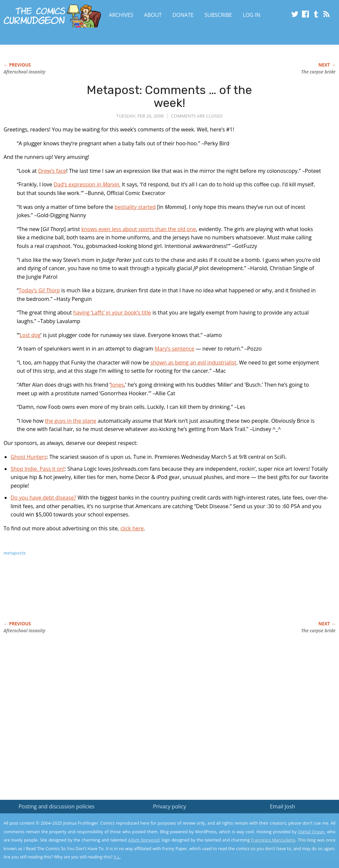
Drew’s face (52, 171)
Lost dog (30, 335)
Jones (117, 385)
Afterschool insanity (24, 72)
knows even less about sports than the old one (139, 229)
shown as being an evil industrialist (193, 362)
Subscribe (218, 15)
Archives (121, 15)
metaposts (15, 553)
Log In (251, 15)
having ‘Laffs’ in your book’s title (112, 313)
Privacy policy (169, 806)
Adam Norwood (144, 840)
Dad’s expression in (87, 184)
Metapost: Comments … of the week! (169, 96)
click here (132, 528)
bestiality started (135, 207)
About (153, 15)
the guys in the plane (71, 421)
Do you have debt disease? (43, 498)
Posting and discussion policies (57, 806)
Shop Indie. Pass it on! (38, 469)
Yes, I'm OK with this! (283, 843)
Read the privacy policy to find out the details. (280, 827)
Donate (183, 15)
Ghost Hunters (29, 457)
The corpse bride (318, 72)
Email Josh (282, 806)
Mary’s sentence (174, 349)
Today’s (39, 290)
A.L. (117, 857)
